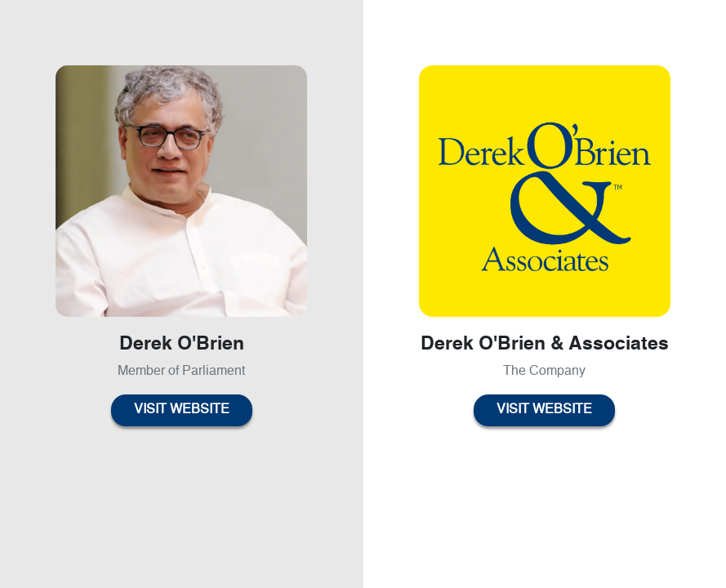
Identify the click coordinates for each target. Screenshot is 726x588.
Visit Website (182, 410)
